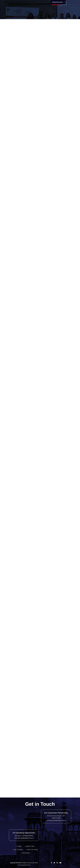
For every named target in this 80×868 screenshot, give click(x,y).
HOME (19, 846)
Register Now (58, 2)
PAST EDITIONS (33, 850)
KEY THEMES (18, 850)
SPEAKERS (26, 853)
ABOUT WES (30, 846)
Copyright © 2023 (15, 863)
